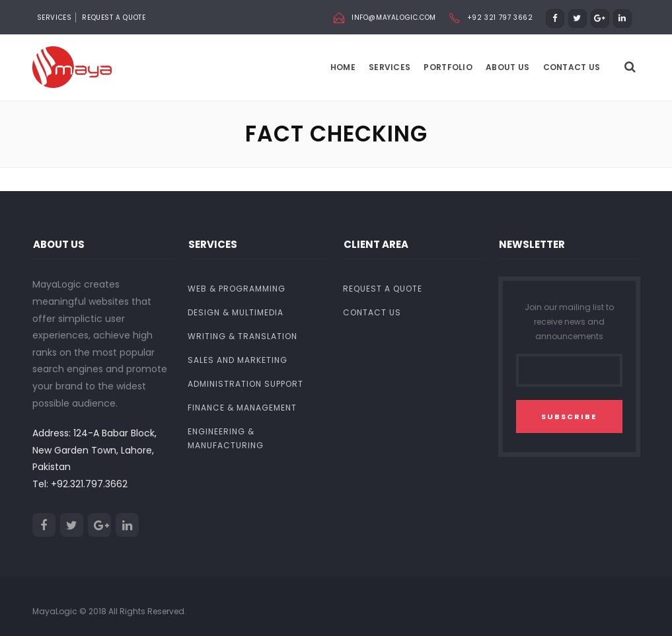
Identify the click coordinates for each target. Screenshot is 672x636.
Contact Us (572, 67)
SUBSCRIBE (569, 417)
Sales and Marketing (238, 361)
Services (390, 67)
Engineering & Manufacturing (226, 439)
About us (507, 67)
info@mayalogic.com (394, 18)
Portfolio (448, 67)
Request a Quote (114, 18)
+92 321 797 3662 (500, 18)
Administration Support (245, 384)
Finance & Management (242, 408)
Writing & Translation (243, 337)
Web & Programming (237, 289)
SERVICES (55, 18)
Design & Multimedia (236, 313)
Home (343, 67)
